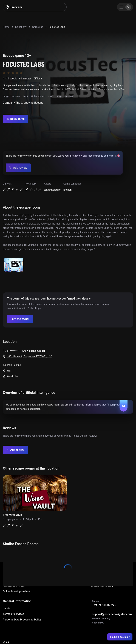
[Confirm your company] (20, 319)
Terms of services (13, 614)
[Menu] (125, 7)
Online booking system (16, 591)
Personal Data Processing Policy (22, 620)
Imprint (7, 608)
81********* (13, 351)
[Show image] (14, 265)
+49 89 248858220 (104, 605)
